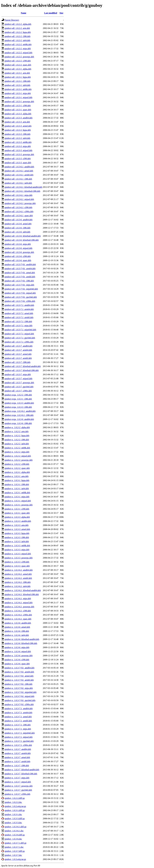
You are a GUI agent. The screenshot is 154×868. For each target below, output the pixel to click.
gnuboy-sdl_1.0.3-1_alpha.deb (18, 69)
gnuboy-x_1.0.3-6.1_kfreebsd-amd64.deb (23, 590)
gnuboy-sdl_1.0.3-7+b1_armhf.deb (20, 277)
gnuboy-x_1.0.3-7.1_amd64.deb (19, 709)
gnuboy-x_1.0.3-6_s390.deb (17, 660)
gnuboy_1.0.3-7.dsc (13, 855)
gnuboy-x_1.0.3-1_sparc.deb (17, 513)
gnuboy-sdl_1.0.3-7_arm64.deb (18, 350)
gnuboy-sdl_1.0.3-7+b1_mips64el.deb (21, 289)
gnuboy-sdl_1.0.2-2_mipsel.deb (19, 53)
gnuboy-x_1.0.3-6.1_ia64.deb (18, 586)
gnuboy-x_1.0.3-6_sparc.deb (17, 664)
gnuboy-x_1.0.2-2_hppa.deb (17, 436)
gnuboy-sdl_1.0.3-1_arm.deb (17, 73)
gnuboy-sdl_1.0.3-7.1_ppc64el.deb (20, 338)
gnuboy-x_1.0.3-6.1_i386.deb (18, 582)
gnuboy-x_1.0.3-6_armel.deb (17, 627)
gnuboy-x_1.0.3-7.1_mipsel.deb (19, 737)
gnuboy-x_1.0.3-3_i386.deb (17, 537)
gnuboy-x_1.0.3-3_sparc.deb (17, 566)
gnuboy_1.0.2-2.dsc (13, 802)
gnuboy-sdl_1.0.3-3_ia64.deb (18, 138)
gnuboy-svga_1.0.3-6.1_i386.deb (19, 415)
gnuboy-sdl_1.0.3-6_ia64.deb (18, 232)
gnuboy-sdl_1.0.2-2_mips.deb (18, 49)
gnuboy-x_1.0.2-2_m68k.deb (17, 448)
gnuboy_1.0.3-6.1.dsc (14, 831)
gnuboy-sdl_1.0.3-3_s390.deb (18, 159)
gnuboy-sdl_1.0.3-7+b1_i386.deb (19, 281)
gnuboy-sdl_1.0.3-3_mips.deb (18, 146)
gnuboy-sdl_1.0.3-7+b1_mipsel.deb (20, 293)
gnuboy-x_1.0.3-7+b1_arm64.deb (19, 672)
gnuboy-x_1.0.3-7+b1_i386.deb (19, 684)
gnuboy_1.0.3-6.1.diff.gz (16, 827)
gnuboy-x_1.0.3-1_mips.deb (17, 497)
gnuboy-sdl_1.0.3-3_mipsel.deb (19, 150)
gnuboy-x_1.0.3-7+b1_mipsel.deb (19, 696)
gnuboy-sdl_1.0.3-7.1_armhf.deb (19, 317)
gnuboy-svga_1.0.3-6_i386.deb (18, 423)
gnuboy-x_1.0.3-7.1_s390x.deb (18, 745)
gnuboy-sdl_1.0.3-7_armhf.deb (18, 358)
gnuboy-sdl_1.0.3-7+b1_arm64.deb (20, 269)
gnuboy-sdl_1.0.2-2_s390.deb (18, 61)
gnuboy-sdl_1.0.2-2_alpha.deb (18, 24)
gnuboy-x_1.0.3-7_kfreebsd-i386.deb (21, 774)
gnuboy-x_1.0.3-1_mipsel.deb (18, 501)
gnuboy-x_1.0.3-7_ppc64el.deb (18, 790)
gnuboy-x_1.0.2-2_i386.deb (17, 440)
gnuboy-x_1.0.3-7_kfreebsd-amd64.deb (22, 770)
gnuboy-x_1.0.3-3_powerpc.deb (19, 558)
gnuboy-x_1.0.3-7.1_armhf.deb (18, 721)
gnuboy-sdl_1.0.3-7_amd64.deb (19, 346)
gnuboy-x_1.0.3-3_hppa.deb (17, 533)
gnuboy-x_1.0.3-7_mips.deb (17, 778)
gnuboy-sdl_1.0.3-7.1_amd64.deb (19, 305)
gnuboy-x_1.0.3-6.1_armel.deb (18, 574)
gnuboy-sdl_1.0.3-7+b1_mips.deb (19, 285)
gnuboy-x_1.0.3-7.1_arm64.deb (19, 713)
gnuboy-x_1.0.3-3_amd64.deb (18, 521)
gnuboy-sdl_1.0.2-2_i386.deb (18, 36)
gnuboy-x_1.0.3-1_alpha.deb (17, 472)
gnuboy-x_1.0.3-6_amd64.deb (18, 623)
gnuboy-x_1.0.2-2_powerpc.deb (19, 460)
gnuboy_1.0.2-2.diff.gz (15, 798)
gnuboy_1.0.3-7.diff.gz (15, 851)
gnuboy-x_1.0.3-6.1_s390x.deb (18, 615)
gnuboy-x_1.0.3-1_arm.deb (17, 476)
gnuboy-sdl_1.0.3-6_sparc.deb (18, 260)
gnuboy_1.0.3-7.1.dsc (14, 847)
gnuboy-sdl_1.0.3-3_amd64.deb (19, 118)
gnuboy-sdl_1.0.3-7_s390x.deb (18, 391)
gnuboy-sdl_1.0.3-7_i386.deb (18, 362)
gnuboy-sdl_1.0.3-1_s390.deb (18, 106)
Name (23, 13)
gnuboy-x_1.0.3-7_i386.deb (17, 766)
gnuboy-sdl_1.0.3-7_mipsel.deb (19, 379)
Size (61, 13)
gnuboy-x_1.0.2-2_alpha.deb (17, 427)
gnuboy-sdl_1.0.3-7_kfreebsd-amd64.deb (23, 366)
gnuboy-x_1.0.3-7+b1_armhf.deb (19, 680)
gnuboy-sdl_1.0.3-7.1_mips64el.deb (20, 330)
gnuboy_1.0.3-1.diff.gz (15, 810)
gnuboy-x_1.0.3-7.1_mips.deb (18, 729)
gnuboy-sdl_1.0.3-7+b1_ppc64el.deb (21, 297)
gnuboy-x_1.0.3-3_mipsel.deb (18, 554)
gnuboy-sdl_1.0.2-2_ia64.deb (18, 40)
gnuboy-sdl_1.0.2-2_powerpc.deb (19, 57)
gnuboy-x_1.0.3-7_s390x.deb (18, 794)
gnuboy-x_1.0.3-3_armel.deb (17, 529)
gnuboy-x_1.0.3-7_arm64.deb (18, 753)
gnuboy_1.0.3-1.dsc (13, 814)
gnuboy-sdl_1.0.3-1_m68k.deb (18, 89)
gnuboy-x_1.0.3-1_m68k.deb (17, 493)
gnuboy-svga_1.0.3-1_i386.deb (18, 399)
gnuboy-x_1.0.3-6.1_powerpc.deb (19, 607)
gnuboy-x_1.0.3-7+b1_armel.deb (19, 676)
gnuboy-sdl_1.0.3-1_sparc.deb (18, 110)
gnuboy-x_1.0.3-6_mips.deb (17, 647)
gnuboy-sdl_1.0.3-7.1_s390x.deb (19, 342)
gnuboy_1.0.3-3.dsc (13, 823)
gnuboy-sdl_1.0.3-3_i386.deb (18, 134)
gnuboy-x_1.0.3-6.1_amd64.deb (19, 570)
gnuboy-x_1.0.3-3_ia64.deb (17, 541)
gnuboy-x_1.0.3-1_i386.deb (17, 484)
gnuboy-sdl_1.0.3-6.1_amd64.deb (19, 167)
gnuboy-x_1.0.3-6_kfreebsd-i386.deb (21, 643)
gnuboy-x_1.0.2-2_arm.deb (17, 431)
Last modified (51, 13)
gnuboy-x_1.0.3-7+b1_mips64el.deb (21, 692)
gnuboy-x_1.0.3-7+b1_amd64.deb (20, 668)
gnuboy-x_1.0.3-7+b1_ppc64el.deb (20, 700)
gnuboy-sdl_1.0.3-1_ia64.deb (18, 85)
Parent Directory (12, 20)
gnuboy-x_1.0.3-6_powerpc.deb (19, 656)
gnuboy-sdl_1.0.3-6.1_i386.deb (18, 179)
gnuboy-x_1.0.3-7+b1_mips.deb (19, 688)
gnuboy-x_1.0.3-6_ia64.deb (17, 635)
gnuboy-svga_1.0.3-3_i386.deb (18, 407)
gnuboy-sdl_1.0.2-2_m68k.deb (18, 44)
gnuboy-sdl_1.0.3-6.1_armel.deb (19, 171)
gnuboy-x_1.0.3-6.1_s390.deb (18, 611)
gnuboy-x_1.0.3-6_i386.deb (17, 631)
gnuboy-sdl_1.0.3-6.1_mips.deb (19, 195)
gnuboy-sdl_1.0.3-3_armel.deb (18, 126)
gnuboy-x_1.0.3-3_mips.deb (17, 550)
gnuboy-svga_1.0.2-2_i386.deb (18, 395)
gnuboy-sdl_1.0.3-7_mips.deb (18, 374)
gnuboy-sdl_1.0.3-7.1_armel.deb (19, 313)
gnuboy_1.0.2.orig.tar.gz (15, 806)
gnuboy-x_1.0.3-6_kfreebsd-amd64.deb (22, 639)
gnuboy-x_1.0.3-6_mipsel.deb (18, 651)
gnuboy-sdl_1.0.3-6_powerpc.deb (19, 252)
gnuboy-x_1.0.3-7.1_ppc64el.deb (19, 741)
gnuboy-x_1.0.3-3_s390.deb (17, 562)
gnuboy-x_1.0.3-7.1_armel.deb (18, 717)
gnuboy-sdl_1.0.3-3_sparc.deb (18, 163)
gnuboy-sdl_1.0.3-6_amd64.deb (19, 220)
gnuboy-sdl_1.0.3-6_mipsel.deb (19, 248)
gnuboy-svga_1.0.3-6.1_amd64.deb (20, 411)
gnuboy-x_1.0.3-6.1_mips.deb (18, 599)
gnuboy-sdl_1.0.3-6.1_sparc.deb (19, 216)
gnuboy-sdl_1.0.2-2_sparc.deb (18, 65)
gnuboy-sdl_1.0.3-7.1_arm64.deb (19, 309)
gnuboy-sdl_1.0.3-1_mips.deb (18, 93)
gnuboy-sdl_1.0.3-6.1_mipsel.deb (19, 199)
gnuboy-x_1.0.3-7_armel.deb (17, 757)
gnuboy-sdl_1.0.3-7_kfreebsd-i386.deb (22, 370)
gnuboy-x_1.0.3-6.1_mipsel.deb (19, 603)
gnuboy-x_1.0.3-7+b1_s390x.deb (19, 704)
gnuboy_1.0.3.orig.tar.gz (15, 859)
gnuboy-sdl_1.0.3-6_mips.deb (18, 244)
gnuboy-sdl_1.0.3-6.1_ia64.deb (18, 183)
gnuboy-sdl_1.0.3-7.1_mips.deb (19, 326)
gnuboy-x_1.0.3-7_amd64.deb (18, 749)
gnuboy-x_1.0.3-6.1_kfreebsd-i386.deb (22, 594)
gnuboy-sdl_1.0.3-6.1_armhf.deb (19, 175)
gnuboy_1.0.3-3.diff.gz (15, 819)
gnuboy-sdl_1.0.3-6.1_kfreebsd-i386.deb (22, 191)
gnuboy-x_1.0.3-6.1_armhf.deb (18, 578)
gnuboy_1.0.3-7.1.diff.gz (16, 843)
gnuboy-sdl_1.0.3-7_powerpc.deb (19, 383)
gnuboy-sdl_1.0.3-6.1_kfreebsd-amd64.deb (23, 187)
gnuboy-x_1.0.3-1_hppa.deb (17, 480)
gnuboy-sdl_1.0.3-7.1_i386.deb (18, 321)
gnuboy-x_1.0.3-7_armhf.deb (18, 761)
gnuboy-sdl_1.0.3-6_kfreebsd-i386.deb (22, 240)
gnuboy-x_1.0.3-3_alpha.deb (17, 517)
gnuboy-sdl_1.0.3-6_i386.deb (18, 228)
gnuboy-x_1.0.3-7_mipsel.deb (18, 782)
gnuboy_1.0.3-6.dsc (13, 839)
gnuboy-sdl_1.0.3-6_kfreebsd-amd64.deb (23, 236)
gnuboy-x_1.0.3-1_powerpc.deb (19, 505)
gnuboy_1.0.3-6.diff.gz (15, 835)
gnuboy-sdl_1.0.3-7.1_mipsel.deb (19, 334)
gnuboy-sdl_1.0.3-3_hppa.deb (18, 130)
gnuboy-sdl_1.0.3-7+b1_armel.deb (20, 273)
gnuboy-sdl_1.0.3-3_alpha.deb (18, 114)
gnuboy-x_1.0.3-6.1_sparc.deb (18, 619)
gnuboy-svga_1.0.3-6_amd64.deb (19, 419)
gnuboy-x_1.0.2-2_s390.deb (17, 464)
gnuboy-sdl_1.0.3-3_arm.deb (17, 122)
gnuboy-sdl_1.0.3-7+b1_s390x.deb (20, 301)
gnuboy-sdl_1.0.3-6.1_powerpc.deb (20, 203)
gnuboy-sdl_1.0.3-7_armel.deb (18, 354)
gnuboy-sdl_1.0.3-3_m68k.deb (18, 142)
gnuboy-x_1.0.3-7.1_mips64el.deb (20, 733)
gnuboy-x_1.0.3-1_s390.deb (17, 509)
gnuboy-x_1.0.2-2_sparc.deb (17, 468)
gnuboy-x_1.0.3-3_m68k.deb (17, 546)
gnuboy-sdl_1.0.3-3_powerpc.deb (19, 154)
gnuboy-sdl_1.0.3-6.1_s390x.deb (19, 212)
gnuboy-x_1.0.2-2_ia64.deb (17, 444)
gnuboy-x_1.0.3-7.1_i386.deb (18, 725)
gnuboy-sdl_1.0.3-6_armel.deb (18, 224)
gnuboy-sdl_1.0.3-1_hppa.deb (18, 77)
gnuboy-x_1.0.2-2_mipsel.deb (18, 456)
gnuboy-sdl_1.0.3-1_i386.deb (18, 81)
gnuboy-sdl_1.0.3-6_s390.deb (18, 256)
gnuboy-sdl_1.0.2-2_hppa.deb (18, 32)
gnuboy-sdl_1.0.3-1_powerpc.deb (19, 102)
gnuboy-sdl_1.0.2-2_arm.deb (17, 28)
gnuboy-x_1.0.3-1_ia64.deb (17, 489)
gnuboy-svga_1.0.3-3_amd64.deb (19, 403)
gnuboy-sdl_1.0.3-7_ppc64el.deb (19, 387)
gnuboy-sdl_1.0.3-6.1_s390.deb (19, 207)
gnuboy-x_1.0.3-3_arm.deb (17, 525)
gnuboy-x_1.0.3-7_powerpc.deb (19, 786)
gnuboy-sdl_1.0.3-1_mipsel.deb (19, 97)
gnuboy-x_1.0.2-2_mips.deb (17, 452)
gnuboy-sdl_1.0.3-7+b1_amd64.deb (20, 264)
